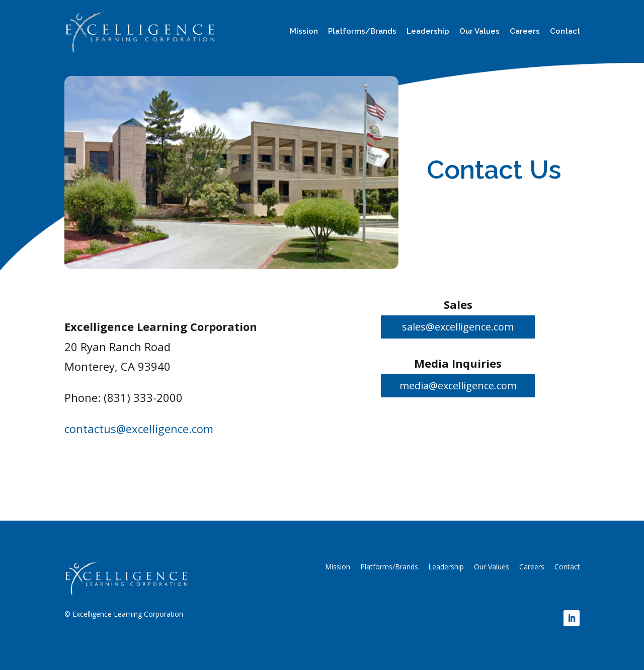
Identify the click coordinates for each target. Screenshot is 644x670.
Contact (565, 31)
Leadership (428, 31)
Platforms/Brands (362, 31)
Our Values (479, 31)
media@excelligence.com (458, 386)
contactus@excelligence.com (139, 429)
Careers (525, 31)
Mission (304, 31)
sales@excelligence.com (458, 327)
